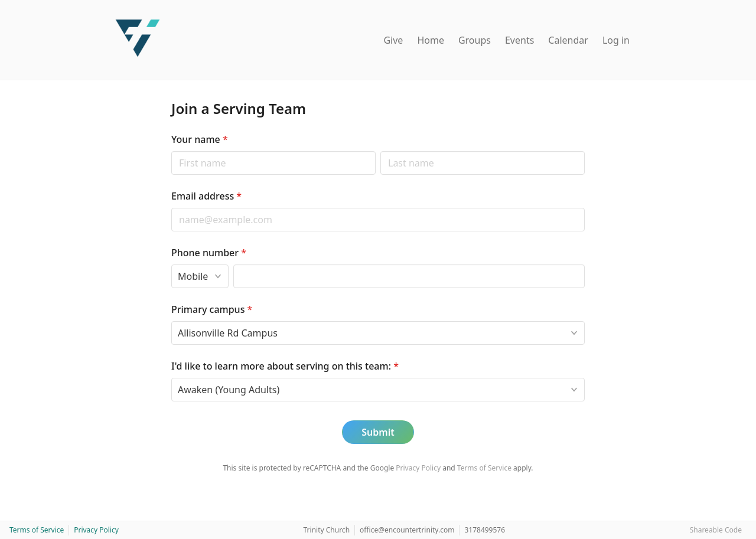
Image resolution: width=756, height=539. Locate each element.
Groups (475, 40)
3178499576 (485, 530)
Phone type (171, 264)
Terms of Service (484, 468)
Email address (206, 196)
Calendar (568, 40)
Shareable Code (716, 530)
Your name (200, 139)
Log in (616, 40)
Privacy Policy (418, 468)
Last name (380, 151)
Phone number (209, 253)
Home (431, 40)
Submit (378, 432)
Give (393, 40)
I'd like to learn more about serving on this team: (285, 366)
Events (519, 40)
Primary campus (212, 309)
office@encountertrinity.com (407, 530)
